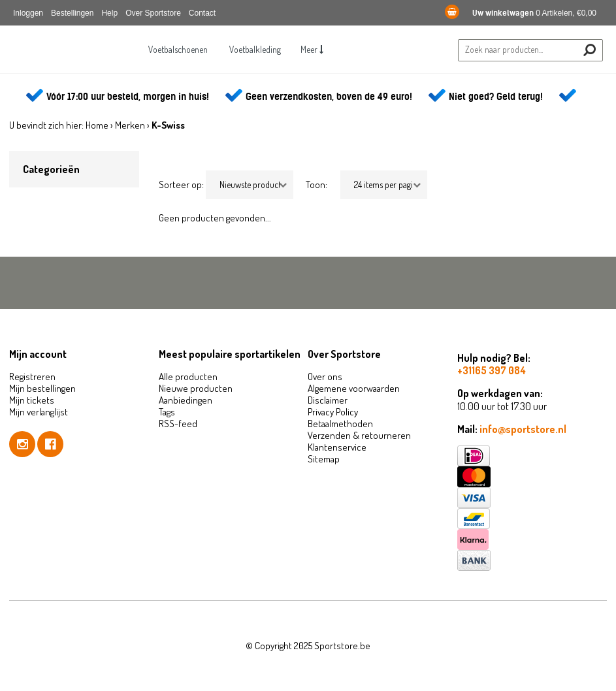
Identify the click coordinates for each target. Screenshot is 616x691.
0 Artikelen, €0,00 (521, 13)
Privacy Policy (333, 412)
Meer (312, 49)
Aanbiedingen (186, 400)
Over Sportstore (153, 13)
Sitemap (324, 459)
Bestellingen (72, 13)
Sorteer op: (181, 185)
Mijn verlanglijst (39, 412)
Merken (130, 125)
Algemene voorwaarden (354, 388)
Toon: (316, 185)
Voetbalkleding (255, 49)
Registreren (32, 377)
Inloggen (28, 13)
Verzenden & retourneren (359, 435)
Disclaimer (328, 400)
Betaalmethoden (340, 424)
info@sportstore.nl (523, 429)
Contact (202, 13)
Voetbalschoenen (178, 49)
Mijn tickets (32, 400)
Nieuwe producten (196, 388)
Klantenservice (337, 447)
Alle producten (188, 377)
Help (109, 13)
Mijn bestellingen (42, 388)
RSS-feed (178, 424)
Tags (167, 412)
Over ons (325, 377)
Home (97, 125)
